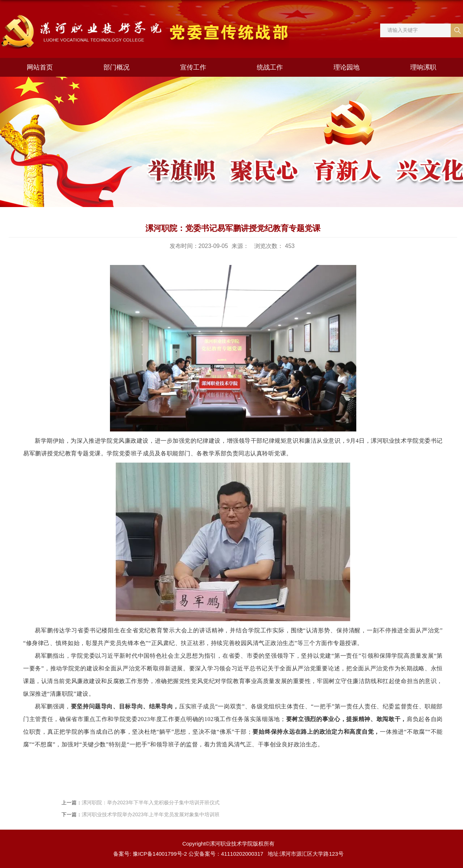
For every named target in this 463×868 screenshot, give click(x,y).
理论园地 (347, 67)
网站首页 (40, 67)
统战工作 (270, 67)
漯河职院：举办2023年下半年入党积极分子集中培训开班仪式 (151, 802)
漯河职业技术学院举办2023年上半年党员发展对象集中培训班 (151, 814)
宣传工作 (193, 67)
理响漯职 (423, 67)
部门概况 (116, 67)
